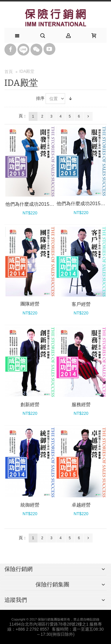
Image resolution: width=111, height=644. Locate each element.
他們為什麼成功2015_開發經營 (38, 204)
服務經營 (81, 404)
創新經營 (30, 404)
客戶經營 (81, 304)
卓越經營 (81, 505)
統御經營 (30, 505)
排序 (40, 98)
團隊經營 (30, 304)
